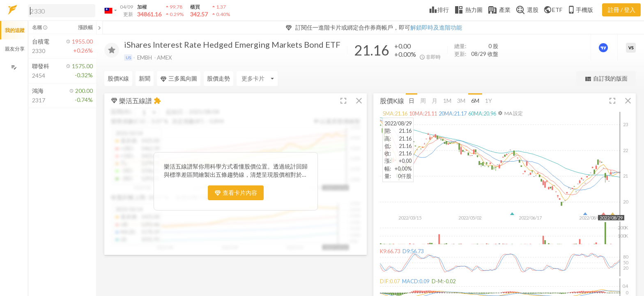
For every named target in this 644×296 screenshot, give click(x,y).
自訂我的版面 (606, 79)
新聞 (145, 78)
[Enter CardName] (257, 79)
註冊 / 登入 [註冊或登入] (622, 10)
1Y (489, 100)
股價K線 (118, 78)
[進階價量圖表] (604, 48)
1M (447, 100)
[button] (60, 10)
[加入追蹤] (112, 50)
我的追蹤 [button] (15, 30)
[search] (62, 11)
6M (475, 100)
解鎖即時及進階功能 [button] (436, 27)
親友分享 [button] (15, 49)
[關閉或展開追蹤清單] (99, 28)
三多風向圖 (179, 79)
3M (461, 100)
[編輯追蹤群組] (14, 67)
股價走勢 (218, 78)
